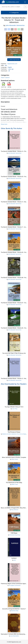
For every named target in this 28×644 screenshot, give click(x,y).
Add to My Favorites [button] (14, 60)
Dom (15, 560)
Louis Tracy (15, 409)
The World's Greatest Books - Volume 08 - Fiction (14, 278)
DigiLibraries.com (12, 64)
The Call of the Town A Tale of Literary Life (14, 353)
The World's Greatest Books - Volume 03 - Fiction (14, 177)
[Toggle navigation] (25, 2)
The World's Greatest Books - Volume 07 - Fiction (14, 303)
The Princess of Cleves (14, 432)
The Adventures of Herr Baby (14, 483)
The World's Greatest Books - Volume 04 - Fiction (14, 252)
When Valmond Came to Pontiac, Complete (14, 457)
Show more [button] (4, 124)
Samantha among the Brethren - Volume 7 (14, 609)
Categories (14, 13)
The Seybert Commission (15, 585)
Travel (2, 78)
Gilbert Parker (15, 459)
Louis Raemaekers (15, 636)
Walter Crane (15, 484)
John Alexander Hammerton (15, 25)
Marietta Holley (15, 611)
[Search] (12, 7)
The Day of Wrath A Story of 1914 (14, 407)
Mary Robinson (15, 510)
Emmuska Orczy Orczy (15, 535)
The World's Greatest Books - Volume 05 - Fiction (14, 328)
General (7, 78)
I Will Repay (14, 533)
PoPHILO (14, 558)
